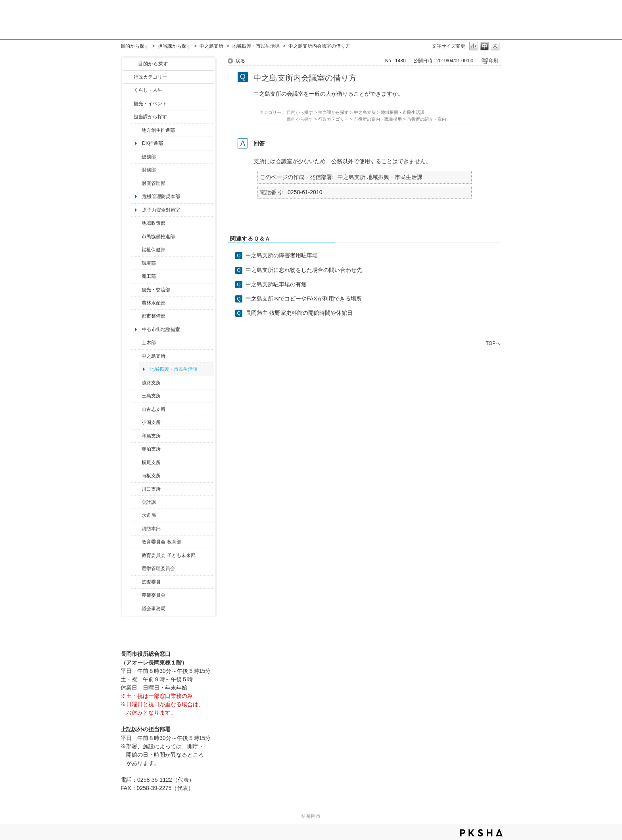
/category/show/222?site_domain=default (136, 595)
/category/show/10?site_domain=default (136, 157)
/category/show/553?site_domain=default (136, 183)
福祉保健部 (154, 250)
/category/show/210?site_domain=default (136, 502)
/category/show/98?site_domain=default (136, 409)
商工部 (149, 276)
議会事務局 (154, 609)
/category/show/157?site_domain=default (136, 609)
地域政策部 (154, 223)
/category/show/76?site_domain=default (136, 303)
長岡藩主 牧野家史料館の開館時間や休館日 (299, 313)
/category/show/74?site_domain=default (136, 422)
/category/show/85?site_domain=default (136, 529)
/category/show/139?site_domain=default (136, 436)
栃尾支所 (151, 462)
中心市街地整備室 (161, 329)
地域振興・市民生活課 (256, 46)
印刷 (493, 61)
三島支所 (151, 396)
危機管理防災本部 (161, 197)
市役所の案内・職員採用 (378, 119)
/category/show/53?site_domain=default (136, 396)
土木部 (149, 343)
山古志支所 (154, 409)
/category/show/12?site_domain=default (128, 90)
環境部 (149, 263)
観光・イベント (150, 104)
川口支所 (151, 489)
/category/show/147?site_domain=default (136, 515)
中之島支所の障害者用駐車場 (282, 255)
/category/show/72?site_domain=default (136, 170)
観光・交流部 (156, 290)
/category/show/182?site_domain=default (136, 316)
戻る (240, 61)
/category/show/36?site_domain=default (136, 276)
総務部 (149, 157)
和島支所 (151, 436)
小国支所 (151, 422)
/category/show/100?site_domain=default (136, 130)
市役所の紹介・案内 (427, 119)
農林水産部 (154, 303)
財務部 (149, 170)
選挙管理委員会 (158, 568)
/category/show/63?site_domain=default (136, 449)
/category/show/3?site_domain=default (128, 77)
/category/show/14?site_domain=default (136, 250)
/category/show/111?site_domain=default (136, 568)
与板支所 (151, 476)
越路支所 (151, 383)
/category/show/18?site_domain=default (128, 104)
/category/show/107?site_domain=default (136, 356)
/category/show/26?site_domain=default (136, 237)
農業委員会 (154, 595)
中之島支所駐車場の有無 (276, 284)
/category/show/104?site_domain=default (136, 223)
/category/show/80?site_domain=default (136, 462)
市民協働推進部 (158, 237)
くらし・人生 (148, 90)
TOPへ (493, 343)
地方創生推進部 (158, 130)
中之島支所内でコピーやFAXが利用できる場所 (304, 299)
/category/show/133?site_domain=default (136, 489)
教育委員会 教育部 (161, 542)
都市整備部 (154, 316)
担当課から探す (175, 46)
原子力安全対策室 (161, 210)
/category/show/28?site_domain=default (136, 343)
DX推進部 (153, 143)
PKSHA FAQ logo (481, 833)
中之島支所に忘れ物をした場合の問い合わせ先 (304, 270)
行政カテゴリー (150, 77)
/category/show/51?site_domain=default (136, 555)
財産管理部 (154, 183)
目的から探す (135, 46)
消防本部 (151, 529)
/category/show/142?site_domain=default (136, 383)
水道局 (149, 515)
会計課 (149, 502)
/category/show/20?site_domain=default (136, 290)
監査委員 (151, 582)
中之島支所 (211, 46)
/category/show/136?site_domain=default (136, 476)
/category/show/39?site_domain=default (136, 542)
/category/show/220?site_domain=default (136, 582)
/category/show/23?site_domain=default (136, 263)
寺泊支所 (151, 449)
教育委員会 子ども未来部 (168, 555)
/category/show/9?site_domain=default (128, 117)
